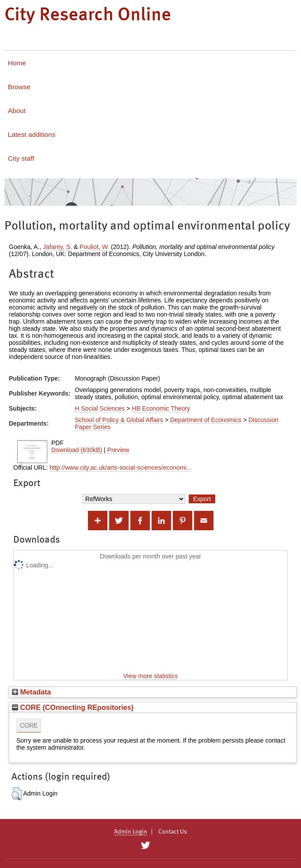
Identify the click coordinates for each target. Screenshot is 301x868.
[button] (17, 794)
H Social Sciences (100, 408)
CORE (29, 725)
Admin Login (131, 832)
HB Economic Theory (161, 408)
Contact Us (173, 832)
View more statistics (150, 676)
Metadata (31, 692)
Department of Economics (206, 420)
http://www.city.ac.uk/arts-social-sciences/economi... (120, 468)
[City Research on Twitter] (146, 845)
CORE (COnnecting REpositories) (73, 707)
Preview (118, 450)
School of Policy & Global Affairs (119, 420)
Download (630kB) (77, 450)
